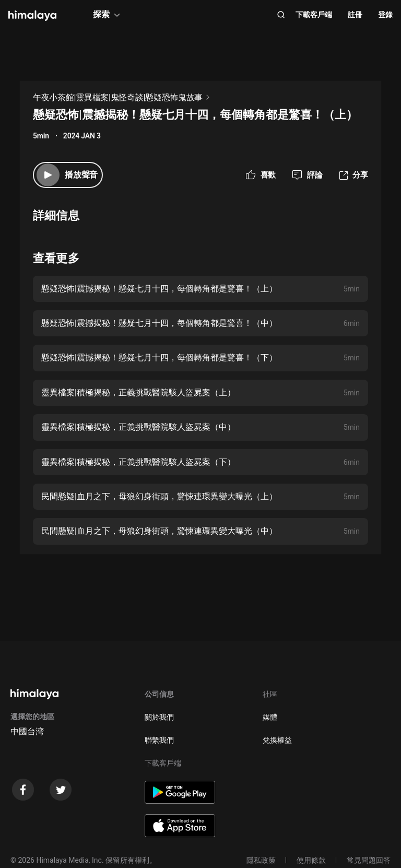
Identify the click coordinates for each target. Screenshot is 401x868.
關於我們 (159, 717)
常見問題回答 (369, 860)
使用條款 (311, 860)
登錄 (385, 15)
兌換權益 (277, 740)
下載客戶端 (314, 15)
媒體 (270, 717)
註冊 (355, 15)
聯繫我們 (159, 740)
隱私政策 (261, 860)
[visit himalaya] (32, 16)
